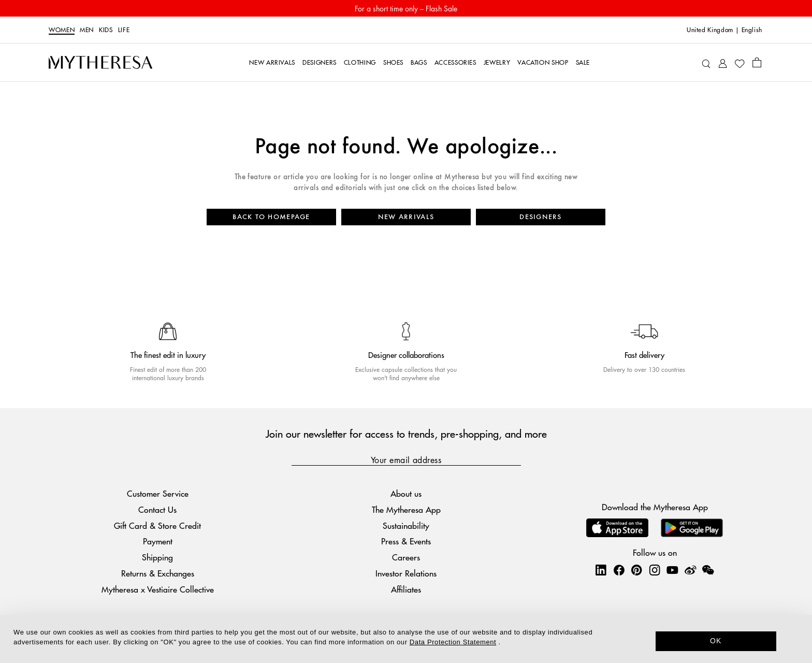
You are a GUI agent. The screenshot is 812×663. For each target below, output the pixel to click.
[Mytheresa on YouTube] (672, 570)
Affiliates (406, 589)
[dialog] (406, 639)
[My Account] (723, 62)
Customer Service (158, 493)
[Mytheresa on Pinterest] (636, 570)
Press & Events (406, 541)
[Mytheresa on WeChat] (708, 570)
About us (406, 493)
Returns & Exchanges (158, 573)
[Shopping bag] (757, 62)
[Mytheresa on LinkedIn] (601, 570)
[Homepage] (100, 63)
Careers (406, 557)
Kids (106, 30)
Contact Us (157, 509)
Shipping (157, 557)
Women (62, 30)
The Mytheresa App (406, 509)
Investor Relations (406, 573)
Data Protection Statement (453, 642)
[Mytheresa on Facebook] (619, 570)
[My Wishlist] (740, 63)
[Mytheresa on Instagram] (655, 570)
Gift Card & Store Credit (157, 525)
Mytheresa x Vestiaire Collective (158, 589)
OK (716, 641)
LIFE (124, 30)
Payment (158, 541)
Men (87, 30)
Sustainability (406, 525)
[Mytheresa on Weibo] (690, 570)
